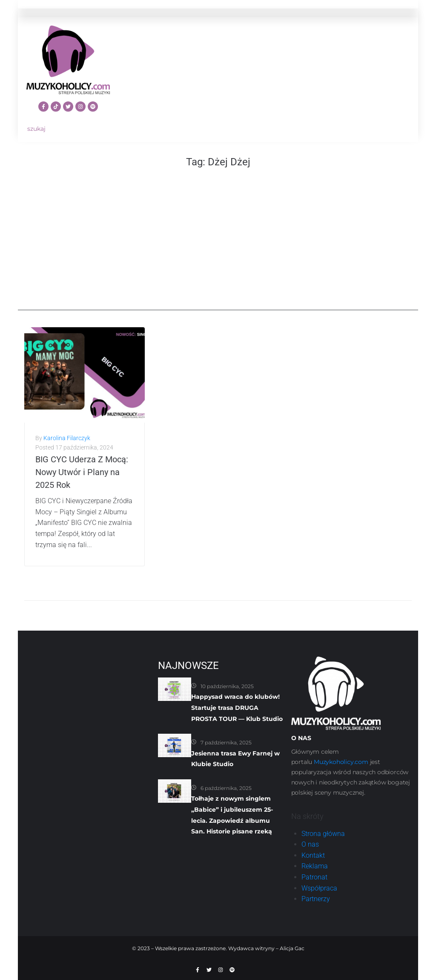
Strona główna (323, 834)
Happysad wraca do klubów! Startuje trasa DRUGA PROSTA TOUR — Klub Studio (237, 708)
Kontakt (313, 855)
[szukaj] (68, 129)
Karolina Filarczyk (67, 438)
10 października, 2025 (227, 686)
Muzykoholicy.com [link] (341, 762)
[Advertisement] (218, 251)
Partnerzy (316, 899)
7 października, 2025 (226, 742)
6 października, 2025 (226, 788)
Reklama (315, 866)
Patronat (314, 877)
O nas (310, 844)
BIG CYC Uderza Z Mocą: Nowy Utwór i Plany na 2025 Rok (82, 472)
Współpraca (319, 888)
